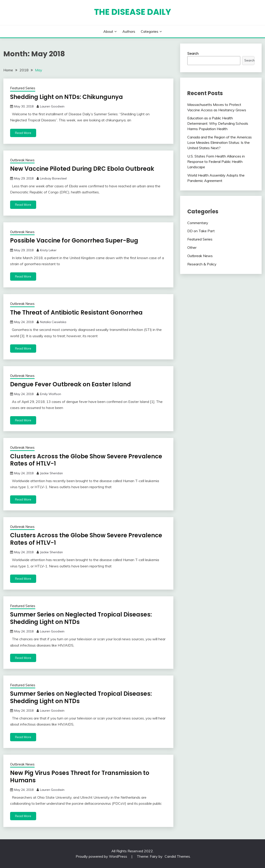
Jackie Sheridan (51, 473)
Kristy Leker (48, 250)
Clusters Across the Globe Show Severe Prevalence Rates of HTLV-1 (86, 460)
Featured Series (23, 88)
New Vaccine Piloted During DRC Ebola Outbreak (82, 169)
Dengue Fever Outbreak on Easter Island (71, 384)
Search (193, 53)
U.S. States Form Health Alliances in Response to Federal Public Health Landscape (216, 162)
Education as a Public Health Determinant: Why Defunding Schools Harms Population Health (218, 123)
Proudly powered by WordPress (102, 856)
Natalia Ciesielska (53, 322)
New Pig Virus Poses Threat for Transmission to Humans (80, 777)
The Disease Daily (133, 12)
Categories (150, 31)
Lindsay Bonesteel (53, 178)
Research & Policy (202, 264)
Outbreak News (22, 160)
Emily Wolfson (51, 394)
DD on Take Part (201, 231)
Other (192, 247)
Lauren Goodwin (52, 106)
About (108, 31)
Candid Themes (177, 856)
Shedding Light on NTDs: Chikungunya (66, 97)
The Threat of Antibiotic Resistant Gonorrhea (76, 313)
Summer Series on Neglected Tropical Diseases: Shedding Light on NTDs (81, 618)
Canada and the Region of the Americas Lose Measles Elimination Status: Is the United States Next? (220, 142)
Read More (23, 133)
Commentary (198, 223)
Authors (129, 31)
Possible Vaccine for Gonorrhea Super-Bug (74, 241)
